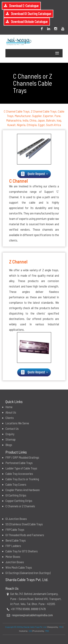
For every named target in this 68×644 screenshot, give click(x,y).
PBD (47, 631)
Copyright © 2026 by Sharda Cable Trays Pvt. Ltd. (26, 627)
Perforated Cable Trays (19, 463)
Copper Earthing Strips (19, 501)
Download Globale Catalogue (29, 22)
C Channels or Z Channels (20, 506)
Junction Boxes (15, 562)
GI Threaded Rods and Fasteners (25, 535)
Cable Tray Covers (16, 484)
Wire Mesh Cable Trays (19, 567)
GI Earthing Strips (16, 495)
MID (61, 627)
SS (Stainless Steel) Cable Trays (24, 524)
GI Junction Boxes (16, 519)
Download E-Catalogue (24, 6)
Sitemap (11, 439)
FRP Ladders (13, 546)
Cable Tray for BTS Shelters (22, 551)
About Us (11, 412)
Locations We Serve (17, 423)
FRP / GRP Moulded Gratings (22, 457)
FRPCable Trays (15, 529)
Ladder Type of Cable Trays (21, 468)
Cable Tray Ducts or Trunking (22, 479)
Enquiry (10, 434)
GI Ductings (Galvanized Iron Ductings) (28, 573)
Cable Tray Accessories (19, 474)
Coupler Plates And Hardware (23, 490)
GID (30, 631)
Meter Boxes (13, 557)
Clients (10, 418)
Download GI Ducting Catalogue (31, 14)
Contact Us (12, 428)
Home (9, 407)
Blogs (9, 445)
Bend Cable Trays (16, 540)
